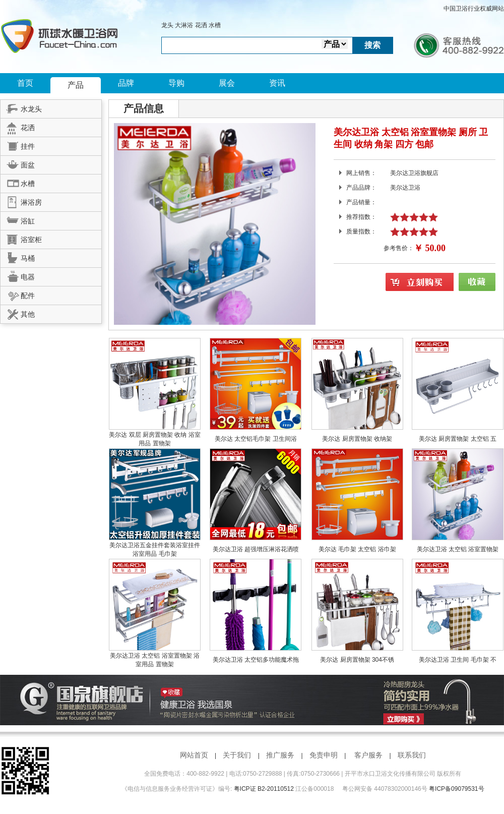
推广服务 (280, 755)
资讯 (277, 83)
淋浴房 (21, 201)
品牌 (126, 83)
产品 (76, 85)
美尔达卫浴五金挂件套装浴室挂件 (155, 545)
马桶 (18, 257)
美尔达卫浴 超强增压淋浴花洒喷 (256, 549)
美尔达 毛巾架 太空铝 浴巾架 (357, 549)
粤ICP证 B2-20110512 (264, 789)
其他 (18, 313)
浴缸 (18, 219)
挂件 (18, 145)
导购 (176, 83)
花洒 (201, 25)
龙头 (167, 25)
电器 (18, 275)
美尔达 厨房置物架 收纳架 (357, 439)
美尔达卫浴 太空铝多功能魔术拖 (256, 660)
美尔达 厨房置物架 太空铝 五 (458, 439)
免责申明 (324, 755)
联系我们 (412, 755)
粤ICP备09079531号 (456, 789)
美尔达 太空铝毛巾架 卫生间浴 (256, 439)
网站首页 (194, 755)
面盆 (18, 163)
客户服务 (368, 755)
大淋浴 (184, 25)
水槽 (215, 25)
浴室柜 (21, 238)
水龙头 (21, 107)
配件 (18, 294)
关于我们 (237, 755)
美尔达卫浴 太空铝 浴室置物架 (458, 549)
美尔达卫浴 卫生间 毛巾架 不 (458, 660)
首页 (25, 83)
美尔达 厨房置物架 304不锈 (357, 660)
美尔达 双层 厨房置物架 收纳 (148, 435)
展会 (227, 83)
